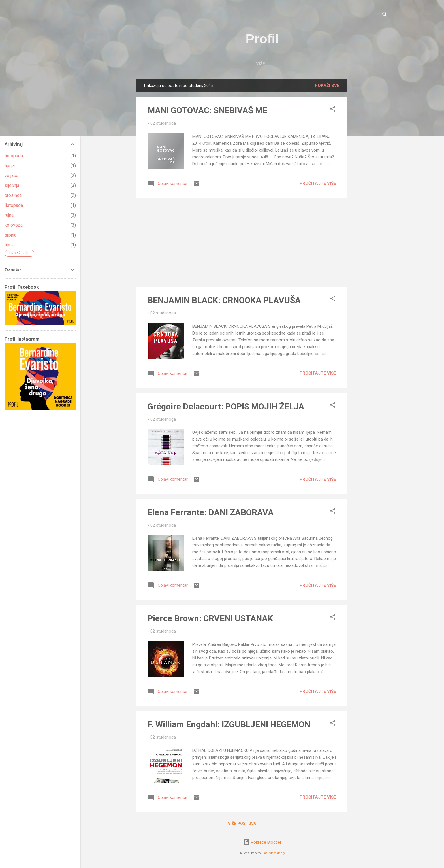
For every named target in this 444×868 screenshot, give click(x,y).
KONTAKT (295, 64)
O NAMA (266, 64)
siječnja (12, 185)
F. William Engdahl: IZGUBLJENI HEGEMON (229, 724)
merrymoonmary (274, 853)
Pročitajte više (318, 183)
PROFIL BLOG (234, 64)
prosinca (13, 195)
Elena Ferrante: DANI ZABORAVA (211, 512)
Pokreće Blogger (262, 842)
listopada (14, 156)
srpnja (10, 235)
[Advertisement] (370, 164)
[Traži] (385, 15)
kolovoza (14, 225)
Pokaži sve (327, 86)
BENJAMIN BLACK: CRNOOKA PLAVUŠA (224, 300)
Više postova (242, 824)
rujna (9, 215)
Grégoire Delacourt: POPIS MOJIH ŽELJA (226, 406)
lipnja (10, 166)
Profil (262, 39)
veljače (11, 175)
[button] (333, 110)
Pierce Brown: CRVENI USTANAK (210, 618)
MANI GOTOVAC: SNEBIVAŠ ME (207, 110)
